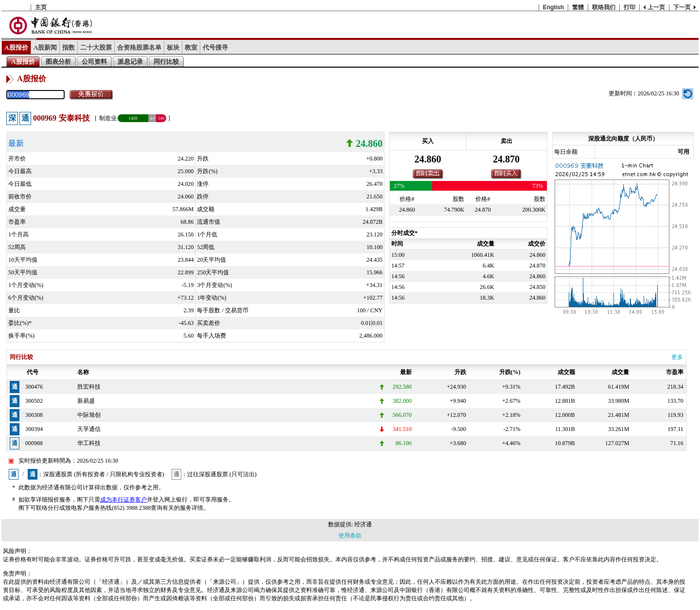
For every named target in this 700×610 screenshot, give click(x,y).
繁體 (578, 7)
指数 (69, 47)
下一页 (682, 7)
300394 (34, 429)
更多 (677, 357)
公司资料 (94, 62)
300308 (34, 415)
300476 (34, 387)
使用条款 (350, 536)
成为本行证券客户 (123, 500)
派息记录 (130, 62)
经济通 (363, 524)
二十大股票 (96, 47)
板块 (173, 47)
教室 (191, 47)
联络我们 (604, 7)
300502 (34, 401)
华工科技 (89, 443)
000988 (34, 443)
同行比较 (166, 62)
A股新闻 (45, 47)
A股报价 (16, 47)
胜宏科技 (89, 387)
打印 (630, 7)
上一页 (656, 7)
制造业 (108, 118)
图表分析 (58, 62)
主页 (41, 7)
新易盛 (86, 401)
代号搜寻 (215, 47)
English (553, 7)
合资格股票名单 (139, 47)
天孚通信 (89, 429)
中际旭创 (89, 415)
